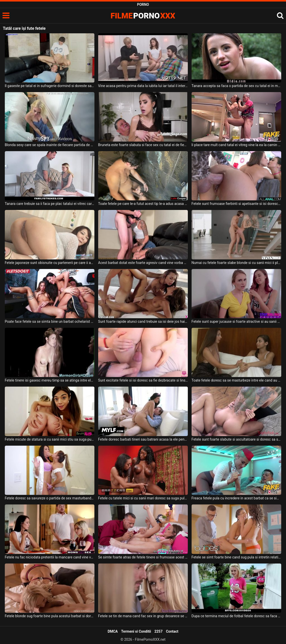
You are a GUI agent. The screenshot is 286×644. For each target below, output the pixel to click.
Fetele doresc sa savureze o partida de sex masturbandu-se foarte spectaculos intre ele (50, 498)
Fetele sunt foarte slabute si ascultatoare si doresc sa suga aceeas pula (236, 439)
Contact (172, 631)
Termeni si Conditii (136, 631)
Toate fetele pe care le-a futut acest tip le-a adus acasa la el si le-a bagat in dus (143, 204)
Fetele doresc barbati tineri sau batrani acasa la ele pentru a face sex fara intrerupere (143, 439)
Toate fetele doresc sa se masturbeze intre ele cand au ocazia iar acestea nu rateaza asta (236, 380)
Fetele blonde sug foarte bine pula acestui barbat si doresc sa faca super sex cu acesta (50, 616)
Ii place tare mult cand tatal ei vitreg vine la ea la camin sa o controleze (236, 145)
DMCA (113, 631)
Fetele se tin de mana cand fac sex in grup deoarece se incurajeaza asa (143, 616)
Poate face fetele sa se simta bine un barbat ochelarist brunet (50, 321)
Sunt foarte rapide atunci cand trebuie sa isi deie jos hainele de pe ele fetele (143, 321)
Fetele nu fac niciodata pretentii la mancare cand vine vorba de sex (50, 557)
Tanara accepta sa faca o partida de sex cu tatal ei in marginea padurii (236, 86)
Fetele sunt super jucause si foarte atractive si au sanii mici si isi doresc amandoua (236, 321)
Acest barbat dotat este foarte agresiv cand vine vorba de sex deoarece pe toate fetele (143, 263)
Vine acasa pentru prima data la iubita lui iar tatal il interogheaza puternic (143, 86)
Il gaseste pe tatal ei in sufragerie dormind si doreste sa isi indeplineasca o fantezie (50, 86)
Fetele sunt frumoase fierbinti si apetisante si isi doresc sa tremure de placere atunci (236, 204)
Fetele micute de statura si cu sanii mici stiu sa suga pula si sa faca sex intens (50, 439)
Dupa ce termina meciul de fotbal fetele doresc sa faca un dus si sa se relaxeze (236, 616)
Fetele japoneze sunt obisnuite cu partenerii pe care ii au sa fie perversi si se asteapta (50, 263)
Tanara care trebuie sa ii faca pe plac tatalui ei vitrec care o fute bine (50, 204)
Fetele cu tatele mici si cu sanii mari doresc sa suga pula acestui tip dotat (143, 498)
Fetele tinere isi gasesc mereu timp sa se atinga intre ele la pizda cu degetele (50, 380)
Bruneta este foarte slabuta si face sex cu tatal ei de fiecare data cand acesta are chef (143, 145)
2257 (159, 631)
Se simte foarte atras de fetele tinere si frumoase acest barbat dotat (143, 557)
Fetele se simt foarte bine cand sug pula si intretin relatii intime (236, 557)
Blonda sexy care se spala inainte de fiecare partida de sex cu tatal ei (50, 145)
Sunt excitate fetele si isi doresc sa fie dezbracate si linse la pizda (143, 380)
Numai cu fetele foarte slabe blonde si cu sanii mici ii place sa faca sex (236, 263)
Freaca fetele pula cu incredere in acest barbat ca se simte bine (236, 498)
